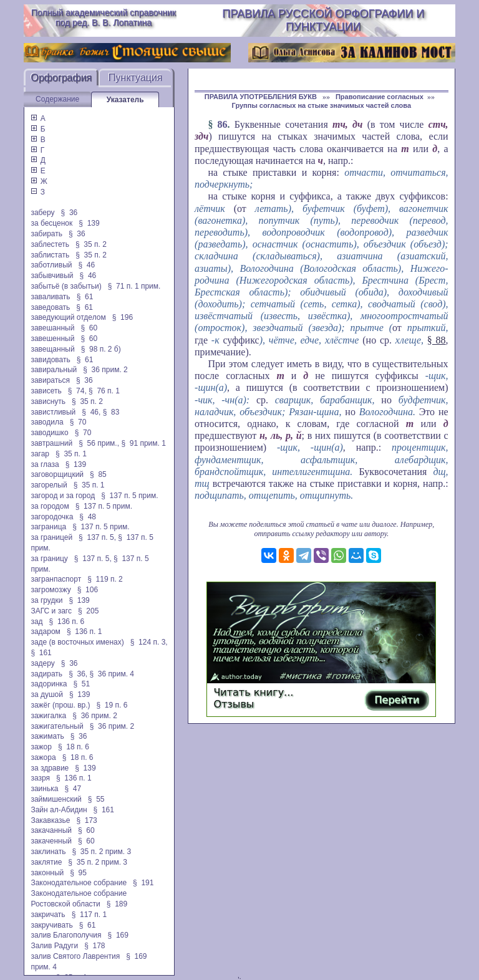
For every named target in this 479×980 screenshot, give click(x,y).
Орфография (61, 78)
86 (223, 124)
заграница (48, 527)
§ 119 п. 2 (105, 579)
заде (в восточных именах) (77, 642)
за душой (47, 694)
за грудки (46, 600)
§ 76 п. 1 (104, 391)
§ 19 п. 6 (112, 705)
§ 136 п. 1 (85, 632)
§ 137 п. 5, (97, 537)
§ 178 (94, 946)
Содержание (57, 99)
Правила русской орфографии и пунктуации (323, 20)
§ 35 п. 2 (91, 244)
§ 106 (88, 590)
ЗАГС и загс (51, 611)
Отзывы (234, 704)
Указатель (125, 100)
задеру (42, 663)
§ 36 (70, 213)
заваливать (50, 297)
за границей (51, 537)
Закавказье (50, 820)
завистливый (53, 412)
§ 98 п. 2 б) (101, 349)
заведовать (50, 307)
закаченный (51, 841)
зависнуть (48, 401)
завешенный (52, 339)
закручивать (51, 925)
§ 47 (73, 789)
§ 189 (117, 904)
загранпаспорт (56, 579)
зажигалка (48, 716)
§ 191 (143, 883)
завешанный (52, 328)
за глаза (45, 464)
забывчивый (52, 276)
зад (36, 622)
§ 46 (87, 265)
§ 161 (41, 653)
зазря (40, 778)
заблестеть (50, 244)
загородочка (52, 517)
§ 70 (78, 422)
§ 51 (81, 684)
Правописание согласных (380, 97)
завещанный (52, 349)
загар (40, 454)
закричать (48, 915)
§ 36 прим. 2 (105, 370)
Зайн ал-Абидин (59, 810)
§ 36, (78, 674)
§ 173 (86, 820)
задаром (45, 632)
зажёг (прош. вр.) (60, 705)
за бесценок (51, 223)
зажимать (47, 736)
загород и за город (63, 496)
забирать (46, 234)
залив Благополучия (66, 935)
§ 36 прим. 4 (112, 674)
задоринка (49, 684)
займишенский (56, 799)
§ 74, (77, 391)
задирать (46, 674)
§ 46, (91, 412)
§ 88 (437, 340)
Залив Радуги (54, 946)
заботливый (51, 265)
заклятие (46, 862)
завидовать (50, 360)
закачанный (51, 830)
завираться (50, 380)
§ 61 (85, 297)
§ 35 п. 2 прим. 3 (101, 852)
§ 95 (78, 873)
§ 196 (123, 317)
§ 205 (88, 611)
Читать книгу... (253, 692)
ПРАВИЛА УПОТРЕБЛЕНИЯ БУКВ (262, 97)
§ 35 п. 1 (71, 454)
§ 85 (98, 474)
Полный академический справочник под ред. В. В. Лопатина (104, 17)
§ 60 (89, 328)
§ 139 (89, 223)
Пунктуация (136, 78)
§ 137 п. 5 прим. (129, 496)
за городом (50, 506)
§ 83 (111, 412)
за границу (49, 559)
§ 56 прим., (99, 443)
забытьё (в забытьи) (66, 286)
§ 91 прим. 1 (143, 443)
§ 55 (96, 799)
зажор (41, 747)
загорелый (49, 485)
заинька (44, 789)
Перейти (397, 700)
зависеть (46, 391)
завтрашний (51, 443)
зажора (43, 757)
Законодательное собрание (79, 883)
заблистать (50, 255)
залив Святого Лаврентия (75, 956)
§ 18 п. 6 (74, 747)
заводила (47, 422)
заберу (42, 213)
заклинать (48, 852)
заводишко (49, 433)
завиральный (54, 370)
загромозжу (51, 590)
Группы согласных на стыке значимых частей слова (322, 105)
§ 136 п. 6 (67, 622)
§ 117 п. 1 (90, 915)
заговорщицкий (57, 474)
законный (47, 873)
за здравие (50, 768)
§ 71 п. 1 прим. (134, 286)
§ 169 (118, 935)
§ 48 (88, 517)
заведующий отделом (68, 317)
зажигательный (57, 726)
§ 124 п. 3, (149, 642)
